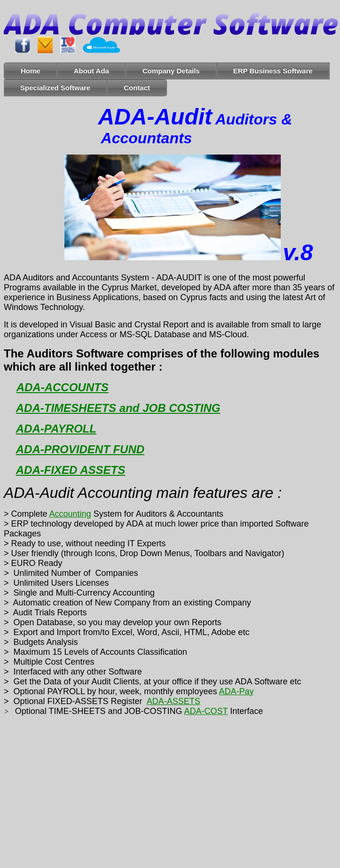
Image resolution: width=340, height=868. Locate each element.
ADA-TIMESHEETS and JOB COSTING (118, 408)
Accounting (70, 514)
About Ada (91, 71)
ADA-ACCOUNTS (63, 387)
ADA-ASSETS (174, 701)
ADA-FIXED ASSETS (71, 470)
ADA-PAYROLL (56, 429)
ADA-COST (206, 711)
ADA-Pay (236, 691)
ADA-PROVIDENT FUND (80, 449)
